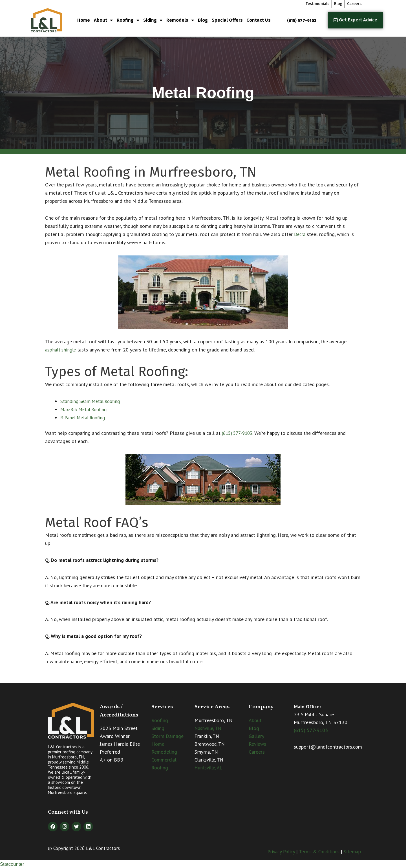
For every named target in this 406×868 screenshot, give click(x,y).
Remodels (180, 20)
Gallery (256, 736)
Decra (300, 234)
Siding (153, 20)
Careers (257, 752)
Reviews (257, 744)
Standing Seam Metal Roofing (92, 401)
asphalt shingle (62, 350)
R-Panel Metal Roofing (85, 418)
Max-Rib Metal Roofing (85, 409)
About (103, 20)
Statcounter (13, 864)
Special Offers (227, 20)
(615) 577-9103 (239, 433)
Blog (203, 20)
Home (84, 20)
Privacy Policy (281, 852)
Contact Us (259, 20)
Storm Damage (167, 736)
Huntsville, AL (208, 768)
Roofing (128, 20)
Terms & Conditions (319, 852)
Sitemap (352, 852)
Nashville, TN (208, 728)
